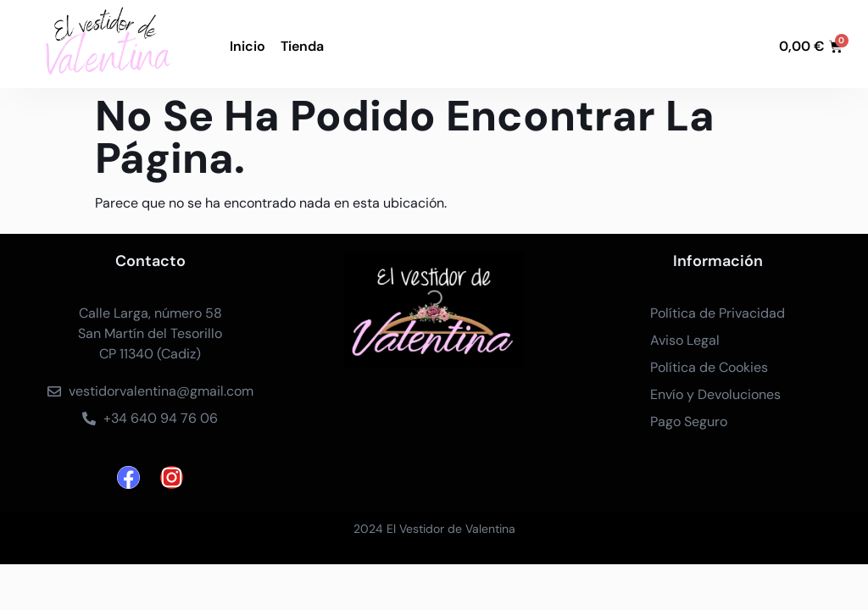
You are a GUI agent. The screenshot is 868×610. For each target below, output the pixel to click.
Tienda (302, 46)
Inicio (248, 46)
